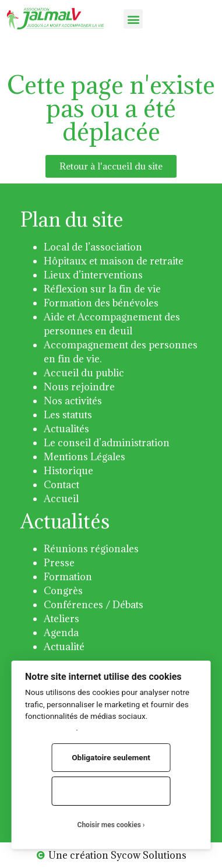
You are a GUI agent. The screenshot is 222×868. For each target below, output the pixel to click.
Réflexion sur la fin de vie (102, 289)
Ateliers (61, 619)
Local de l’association (93, 247)
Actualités (66, 429)
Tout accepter (111, 791)
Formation (68, 577)
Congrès (63, 591)
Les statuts (68, 415)
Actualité (64, 647)
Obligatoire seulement (111, 757)
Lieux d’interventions (93, 275)
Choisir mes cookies (109, 825)
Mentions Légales (84, 457)
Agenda (61, 633)
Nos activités (73, 401)
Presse (59, 563)
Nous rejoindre (79, 387)
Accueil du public (84, 373)
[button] (133, 19)
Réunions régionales (91, 549)
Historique (68, 471)
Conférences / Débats (94, 605)
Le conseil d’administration (107, 443)
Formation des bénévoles (101, 303)
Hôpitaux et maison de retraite (114, 261)
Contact (61, 485)
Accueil (61, 499)
